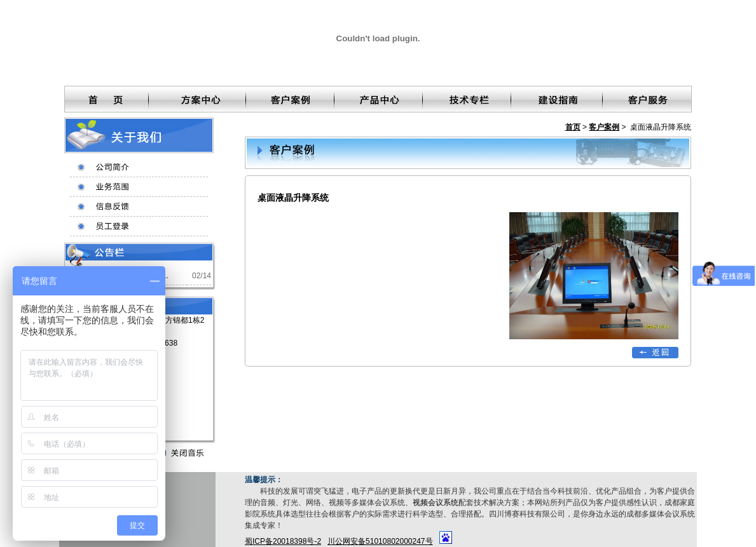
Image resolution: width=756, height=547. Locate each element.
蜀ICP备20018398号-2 (283, 541)
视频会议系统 (436, 503)
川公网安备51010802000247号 (380, 541)
